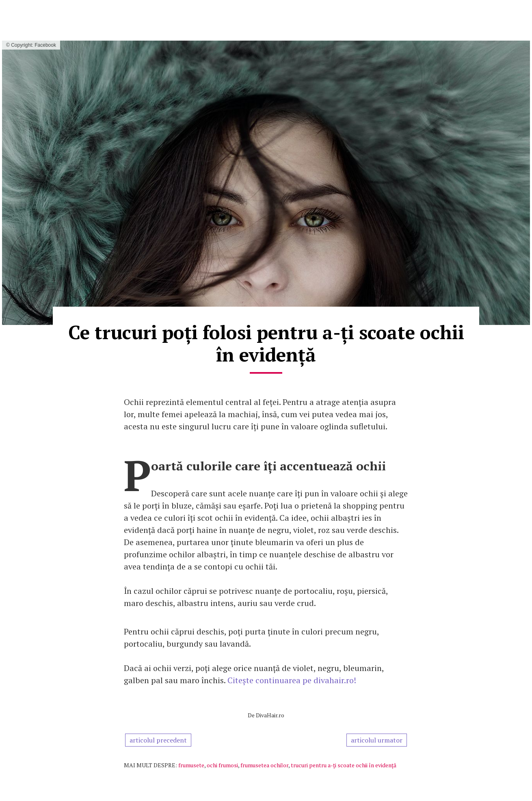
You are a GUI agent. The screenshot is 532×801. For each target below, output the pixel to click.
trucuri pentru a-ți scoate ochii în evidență (344, 765)
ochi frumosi (222, 765)
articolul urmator (377, 740)
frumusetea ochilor (264, 765)
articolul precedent (158, 740)
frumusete (191, 765)
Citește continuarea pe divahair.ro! (292, 680)
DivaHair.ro (270, 715)
